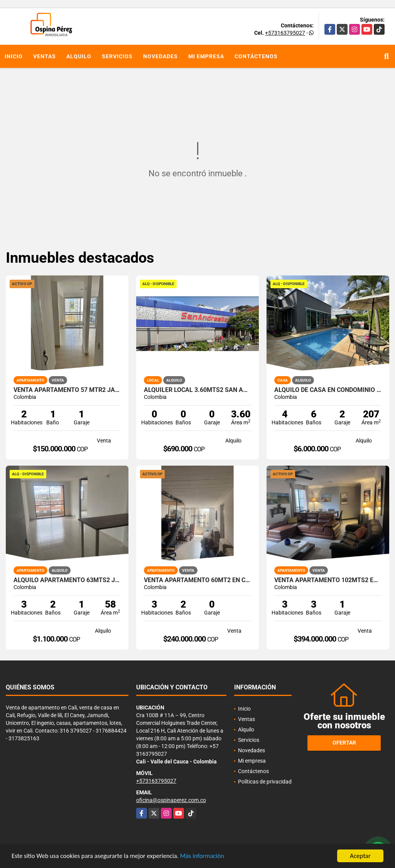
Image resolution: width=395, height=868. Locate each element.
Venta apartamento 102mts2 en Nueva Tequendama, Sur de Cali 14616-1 (328, 580)
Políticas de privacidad (265, 782)
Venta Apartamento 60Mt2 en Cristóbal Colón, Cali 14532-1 (197, 580)
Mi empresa (206, 56)
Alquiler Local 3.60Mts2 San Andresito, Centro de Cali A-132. (197, 390)
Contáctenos (256, 56)
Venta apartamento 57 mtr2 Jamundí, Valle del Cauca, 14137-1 (67, 390)
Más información (206, 856)
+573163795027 (285, 33)
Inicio (14, 56)
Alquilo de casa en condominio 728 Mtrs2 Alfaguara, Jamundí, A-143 (328, 390)
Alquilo (79, 56)
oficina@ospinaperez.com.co (171, 800)
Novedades (160, 56)
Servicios (117, 56)
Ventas (45, 56)
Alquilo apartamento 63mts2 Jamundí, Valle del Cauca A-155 (67, 580)
